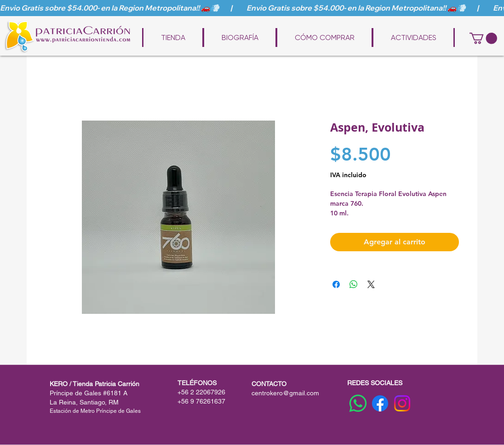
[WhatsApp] (358, 403)
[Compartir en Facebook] (336, 284)
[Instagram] (402, 403)
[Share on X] (371, 284)
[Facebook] (380, 403)
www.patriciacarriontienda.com (258, 24)
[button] (483, 38)
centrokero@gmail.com (285, 393)
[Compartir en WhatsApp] (354, 284)
